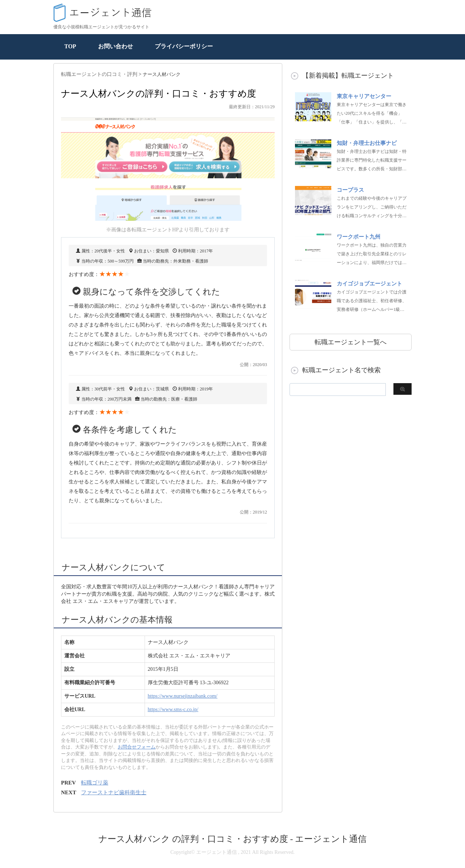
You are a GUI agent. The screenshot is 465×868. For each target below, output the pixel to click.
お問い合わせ (116, 46)
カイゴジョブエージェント (369, 284)
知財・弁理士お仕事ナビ (367, 143)
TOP (70, 46)
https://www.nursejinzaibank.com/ (183, 696)
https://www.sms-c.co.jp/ (173, 709)
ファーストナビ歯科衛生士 (114, 792)
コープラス (350, 190)
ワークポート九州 (359, 237)
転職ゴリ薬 (95, 783)
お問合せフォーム (137, 747)
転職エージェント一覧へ (351, 342)
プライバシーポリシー (184, 46)
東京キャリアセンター (364, 96)
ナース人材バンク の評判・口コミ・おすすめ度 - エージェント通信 (233, 839)
